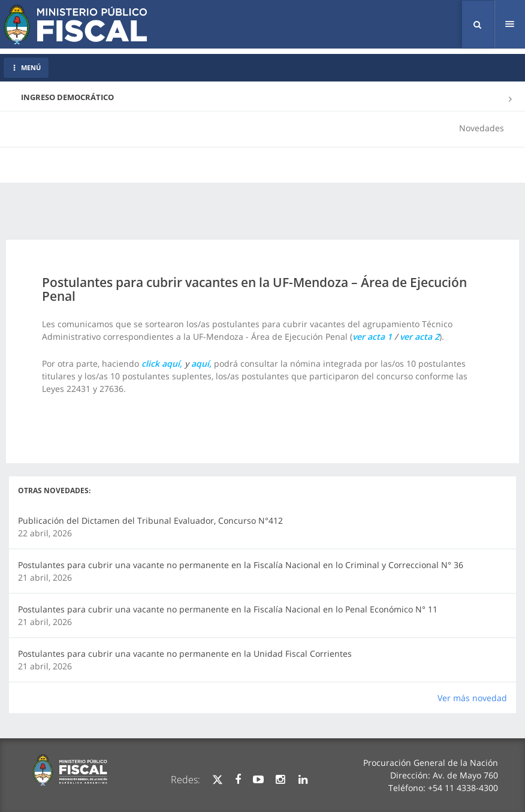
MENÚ (26, 67)
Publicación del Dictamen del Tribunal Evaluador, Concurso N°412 (150, 520)
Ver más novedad (472, 698)
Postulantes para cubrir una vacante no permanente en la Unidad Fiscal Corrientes (185, 653)
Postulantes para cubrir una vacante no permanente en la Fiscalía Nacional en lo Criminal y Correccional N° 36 (241, 565)
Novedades (482, 128)
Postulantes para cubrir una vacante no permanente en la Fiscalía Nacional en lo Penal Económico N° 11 (228, 609)
